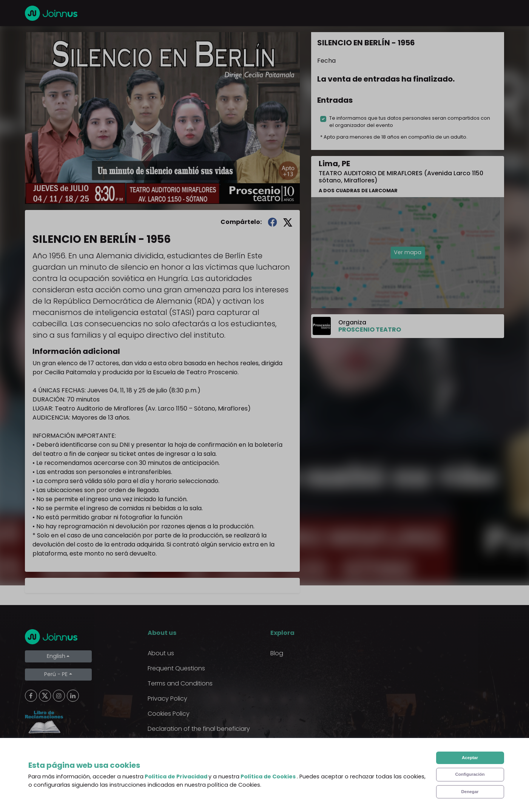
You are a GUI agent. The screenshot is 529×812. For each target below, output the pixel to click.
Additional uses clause (181, 744)
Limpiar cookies (56, 749)
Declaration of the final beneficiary (199, 729)
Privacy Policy (167, 699)
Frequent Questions (176, 668)
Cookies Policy (169, 714)
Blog (277, 653)
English (56, 656)
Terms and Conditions (180, 683)
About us (161, 653)
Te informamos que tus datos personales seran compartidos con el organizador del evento (410, 122)
